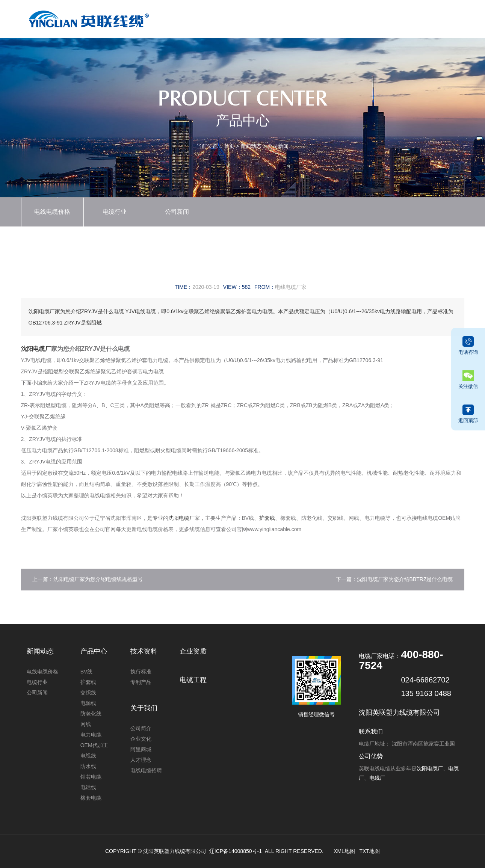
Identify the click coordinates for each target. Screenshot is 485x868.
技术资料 (336, 17)
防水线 (88, 766)
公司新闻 (278, 146)
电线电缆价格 (52, 212)
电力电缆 (91, 735)
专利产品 (141, 682)
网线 (86, 724)
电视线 (88, 756)
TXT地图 (370, 851)
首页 (200, 17)
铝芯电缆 (91, 777)
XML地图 (344, 851)
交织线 (88, 693)
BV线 (87, 672)
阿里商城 (141, 749)
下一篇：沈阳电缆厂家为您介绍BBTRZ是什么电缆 (394, 579)
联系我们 (439, 17)
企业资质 (302, 17)
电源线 (88, 703)
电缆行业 (115, 212)
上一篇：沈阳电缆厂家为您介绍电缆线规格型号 (88, 579)
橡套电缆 (91, 798)
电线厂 (377, 778)
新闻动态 (268, 17)
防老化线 (91, 714)
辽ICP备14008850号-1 (236, 851)
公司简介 (141, 728)
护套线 (267, 518)
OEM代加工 (94, 745)
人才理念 (141, 760)
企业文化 (141, 739)
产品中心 (234, 17)
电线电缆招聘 (146, 770)
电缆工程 (370, 17)
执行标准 (141, 672)
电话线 (88, 787)
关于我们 (405, 17)
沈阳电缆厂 (36, 349)
